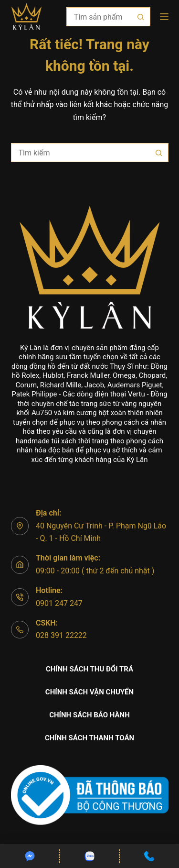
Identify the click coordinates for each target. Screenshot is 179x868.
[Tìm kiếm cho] (99, 17)
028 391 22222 (61, 635)
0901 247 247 (59, 603)
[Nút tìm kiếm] (141, 17)
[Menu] (164, 17)
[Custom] (30, 856)
